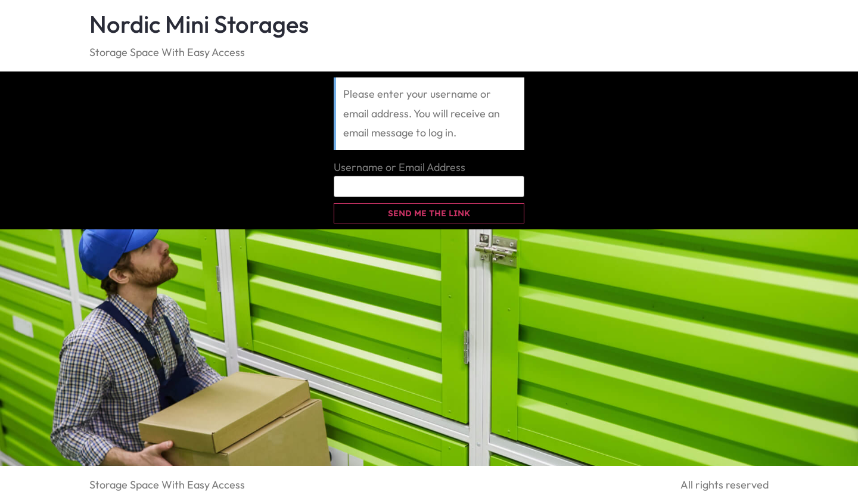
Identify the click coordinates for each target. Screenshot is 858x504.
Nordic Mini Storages (199, 24)
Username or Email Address (400, 167)
